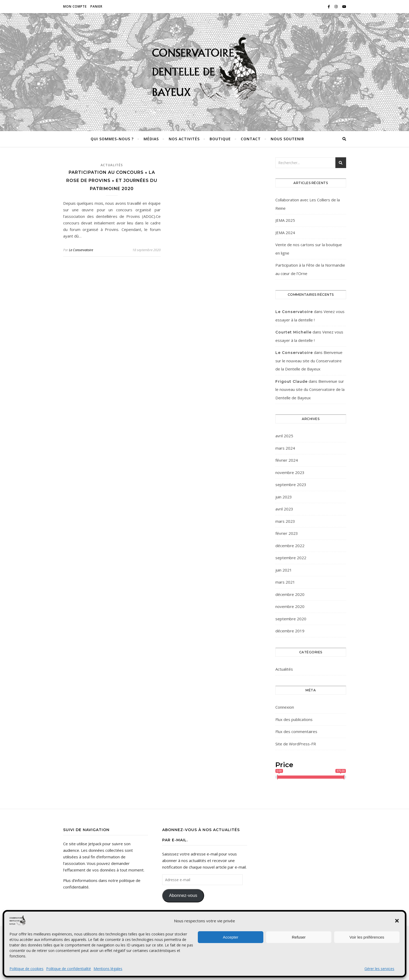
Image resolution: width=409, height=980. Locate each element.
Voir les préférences (367, 937)
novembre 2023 (290, 472)
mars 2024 (285, 448)
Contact (251, 139)
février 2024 (287, 460)
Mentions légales (108, 969)
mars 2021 (285, 582)
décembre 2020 (290, 594)
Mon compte (75, 6)
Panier (96, 6)
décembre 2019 (290, 631)
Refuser (299, 937)
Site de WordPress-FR (296, 744)
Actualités (112, 165)
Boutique (220, 139)
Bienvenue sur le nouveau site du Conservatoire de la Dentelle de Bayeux (309, 361)
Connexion (285, 707)
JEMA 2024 (285, 233)
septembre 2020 (291, 619)
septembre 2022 (291, 558)
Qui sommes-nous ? (112, 139)
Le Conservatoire (81, 250)
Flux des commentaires (296, 731)
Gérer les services (379, 969)
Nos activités (184, 139)
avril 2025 (284, 436)
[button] (397, 921)
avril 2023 (284, 509)
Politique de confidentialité (69, 969)
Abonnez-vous (183, 895)
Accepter (230, 937)
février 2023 (287, 533)
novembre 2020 (290, 606)
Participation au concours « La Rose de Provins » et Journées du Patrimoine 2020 (112, 181)
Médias (151, 139)
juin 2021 (284, 570)
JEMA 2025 (285, 220)
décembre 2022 (290, 546)
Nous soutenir (287, 139)
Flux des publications (294, 719)
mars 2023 (285, 521)
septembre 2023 (291, 484)
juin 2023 (284, 497)
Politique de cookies (26, 969)
